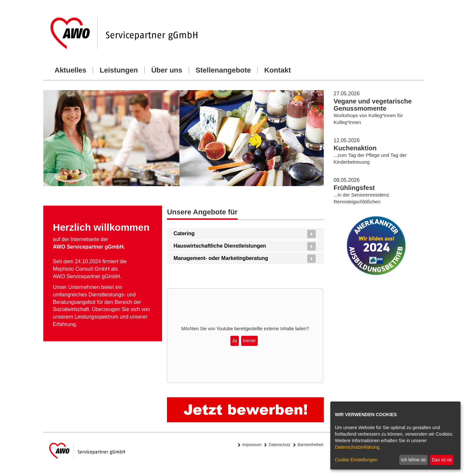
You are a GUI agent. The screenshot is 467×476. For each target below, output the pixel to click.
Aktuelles (71, 70)
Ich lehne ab (413, 460)
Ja (234, 341)
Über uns (167, 70)
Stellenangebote (223, 70)
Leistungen (119, 70)
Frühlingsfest (354, 188)
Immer (249, 341)
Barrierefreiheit (311, 445)
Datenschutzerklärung (357, 447)
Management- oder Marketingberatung (221, 258)
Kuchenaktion (355, 148)
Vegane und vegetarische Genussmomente (373, 105)
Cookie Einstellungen (356, 460)
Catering (184, 233)
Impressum (252, 445)
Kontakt (278, 70)
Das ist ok (442, 460)
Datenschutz (280, 445)
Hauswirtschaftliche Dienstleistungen (220, 246)
